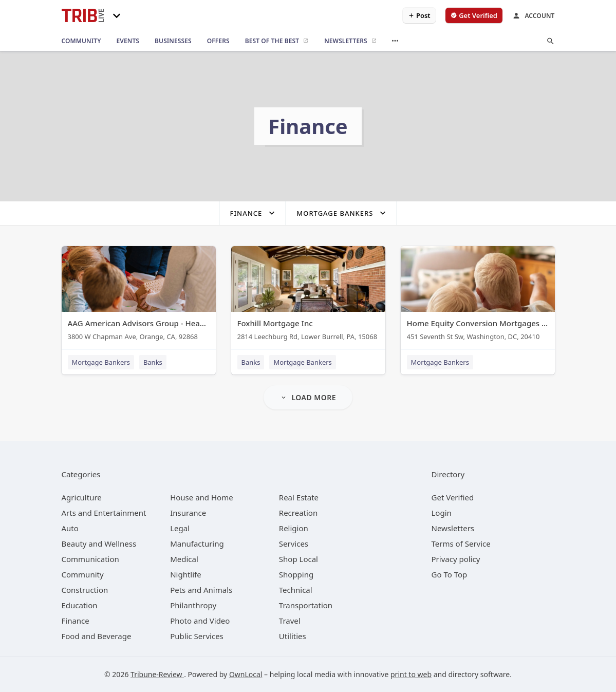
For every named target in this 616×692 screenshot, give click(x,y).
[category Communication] (90, 559)
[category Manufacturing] (197, 544)
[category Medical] (184, 559)
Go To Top (450, 574)
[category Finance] (76, 621)
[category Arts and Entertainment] (104, 513)
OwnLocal (246, 674)
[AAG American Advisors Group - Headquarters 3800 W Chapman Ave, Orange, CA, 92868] (139, 296)
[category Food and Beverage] (97, 636)
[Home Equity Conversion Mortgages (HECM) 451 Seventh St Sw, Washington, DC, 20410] (478, 296)
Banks (153, 362)
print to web (411, 674)
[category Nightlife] (186, 574)
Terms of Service (461, 544)
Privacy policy (456, 559)
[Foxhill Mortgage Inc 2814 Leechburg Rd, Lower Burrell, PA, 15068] (308, 296)
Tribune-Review (157, 674)
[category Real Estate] (299, 497)
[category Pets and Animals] (201, 590)
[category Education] (80, 605)
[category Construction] (85, 590)
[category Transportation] (306, 605)
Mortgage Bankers (101, 362)
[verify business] (474, 15)
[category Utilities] (293, 636)
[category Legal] (180, 528)
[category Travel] (290, 621)
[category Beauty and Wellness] (99, 544)
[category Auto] (70, 528)
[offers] (218, 41)
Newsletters (453, 528)
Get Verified (453, 497)
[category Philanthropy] (193, 605)
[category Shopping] (296, 574)
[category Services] (294, 544)
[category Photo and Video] (200, 621)
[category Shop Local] (298, 559)
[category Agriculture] (82, 497)
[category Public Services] (197, 636)
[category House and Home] (202, 497)
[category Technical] (296, 590)
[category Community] (83, 574)
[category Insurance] (188, 513)
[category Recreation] (298, 513)
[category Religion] (294, 528)
